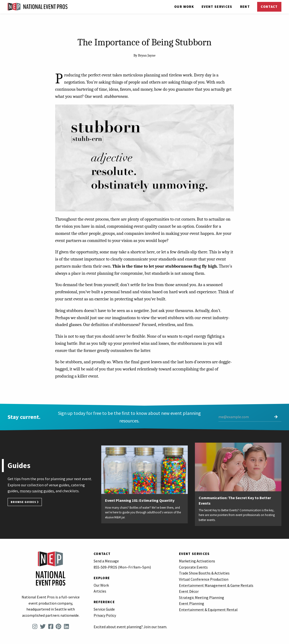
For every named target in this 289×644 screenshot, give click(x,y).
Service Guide (104, 609)
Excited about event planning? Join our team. (130, 627)
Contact (269, 7)
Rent (245, 7)
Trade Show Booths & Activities (204, 573)
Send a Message (106, 561)
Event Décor (189, 591)
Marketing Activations (197, 561)
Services (217, 7)
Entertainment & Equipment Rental (208, 610)
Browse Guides (25, 502)
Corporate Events (193, 567)
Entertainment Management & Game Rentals (216, 585)
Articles (100, 591)
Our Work (184, 7)
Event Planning (192, 603)
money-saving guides (37, 491)
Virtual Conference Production (204, 579)
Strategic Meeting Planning (202, 597)
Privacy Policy (105, 615)
